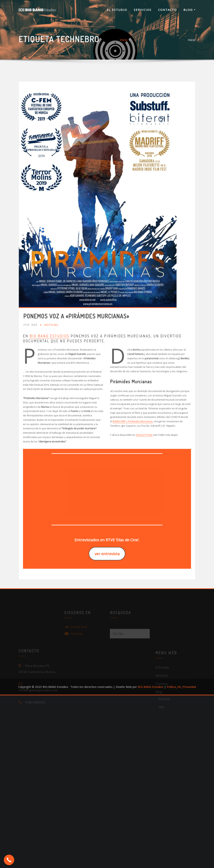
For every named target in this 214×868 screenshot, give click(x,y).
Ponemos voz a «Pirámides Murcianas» (76, 367)
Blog (189, 10)
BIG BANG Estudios (50, 387)
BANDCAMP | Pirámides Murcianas (133, 472)
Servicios (143, 10)
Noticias (51, 375)
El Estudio (117, 10)
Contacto (167, 10)
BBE (30, 375)
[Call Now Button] (9, 860)
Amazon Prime (144, 485)
